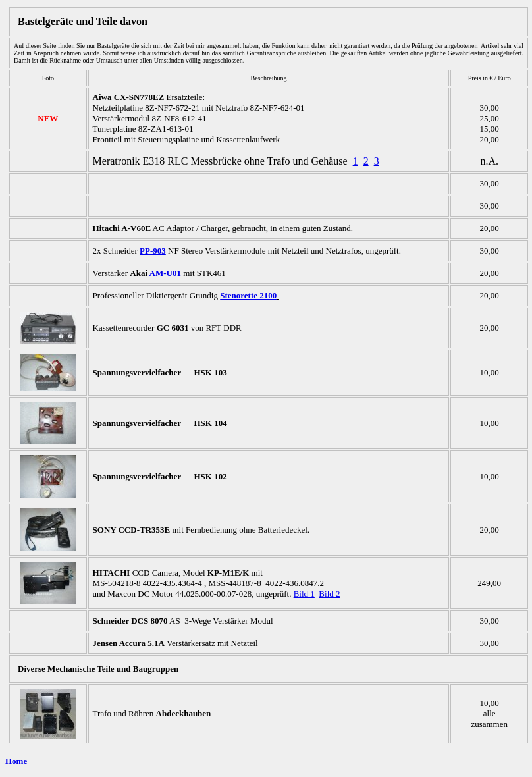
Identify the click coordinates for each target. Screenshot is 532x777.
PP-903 (153, 251)
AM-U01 (165, 273)
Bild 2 (329, 594)
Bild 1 (304, 594)
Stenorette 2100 (248, 295)
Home (16, 761)
